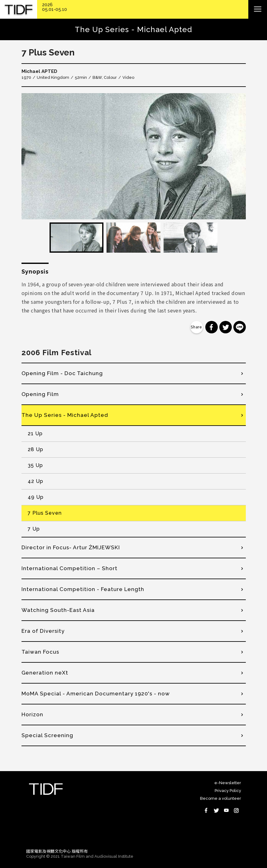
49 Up (36, 497)
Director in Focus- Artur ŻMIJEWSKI (71, 547)
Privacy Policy (228, 791)
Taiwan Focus (40, 652)
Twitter (216, 810)
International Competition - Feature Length (83, 589)
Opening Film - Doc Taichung (62, 373)
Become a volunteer (221, 798)
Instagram (236, 810)
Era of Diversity (43, 631)
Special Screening (47, 735)
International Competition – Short (69, 568)
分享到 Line (240, 327)
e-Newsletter (228, 783)
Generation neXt (45, 673)
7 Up (34, 529)
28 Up (36, 449)
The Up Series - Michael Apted (65, 415)
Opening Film (40, 394)
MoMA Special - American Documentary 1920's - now (96, 694)
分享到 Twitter (226, 327)
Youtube (226, 810)
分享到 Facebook (212, 327)
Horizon (32, 714)
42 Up (36, 481)
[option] (134, 156)
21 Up (35, 434)
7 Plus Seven (45, 513)
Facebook (206, 810)
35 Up (35, 465)
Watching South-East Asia (58, 610)
